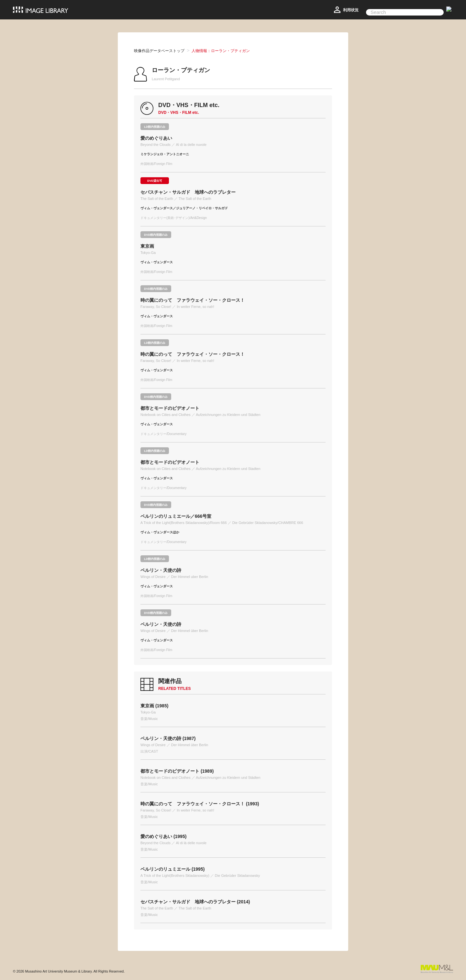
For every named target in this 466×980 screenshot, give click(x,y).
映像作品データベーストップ (159, 51)
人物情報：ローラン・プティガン (221, 51)
